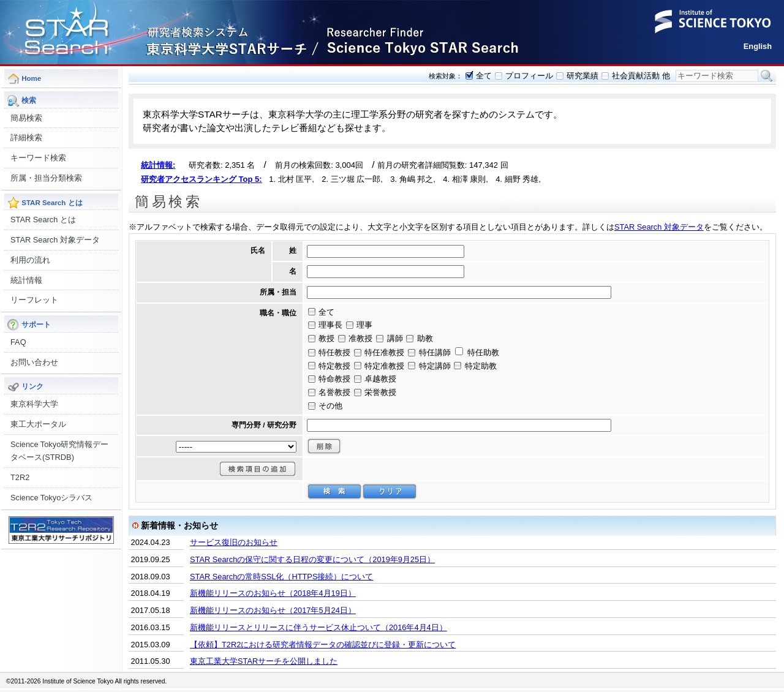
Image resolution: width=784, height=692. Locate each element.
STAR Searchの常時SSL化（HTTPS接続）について (281, 577)
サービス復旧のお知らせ (234, 542)
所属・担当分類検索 (46, 178)
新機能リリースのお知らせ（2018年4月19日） (273, 593)
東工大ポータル (38, 424)
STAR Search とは (43, 220)
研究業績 (582, 76)
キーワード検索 (38, 158)
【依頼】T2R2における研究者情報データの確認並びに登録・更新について (323, 645)
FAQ (18, 342)
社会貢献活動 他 (641, 76)
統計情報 (26, 280)
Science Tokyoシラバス (51, 498)
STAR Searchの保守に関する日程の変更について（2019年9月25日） (312, 559)
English (758, 46)
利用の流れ (30, 260)
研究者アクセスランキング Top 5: (202, 179)
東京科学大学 (34, 404)
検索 (767, 76)
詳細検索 (26, 137)
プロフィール (529, 76)
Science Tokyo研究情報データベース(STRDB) (59, 451)
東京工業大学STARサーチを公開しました (264, 661)
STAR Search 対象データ (55, 240)
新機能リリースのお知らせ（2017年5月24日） (273, 610)
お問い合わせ (34, 362)
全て (484, 76)
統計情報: (158, 165)
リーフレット (34, 300)
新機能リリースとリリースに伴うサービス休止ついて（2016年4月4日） (318, 627)
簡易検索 (26, 118)
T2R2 (20, 477)
